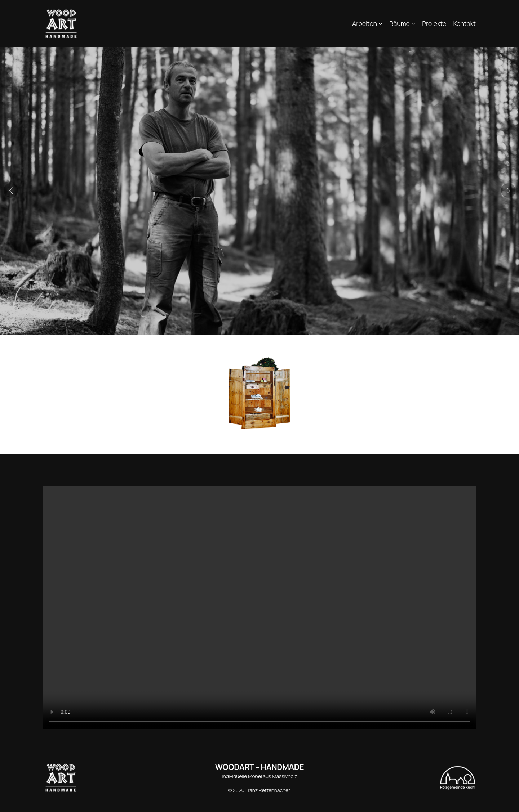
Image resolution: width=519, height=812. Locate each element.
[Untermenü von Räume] (413, 24)
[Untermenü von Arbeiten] (380, 24)
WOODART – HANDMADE (259, 767)
